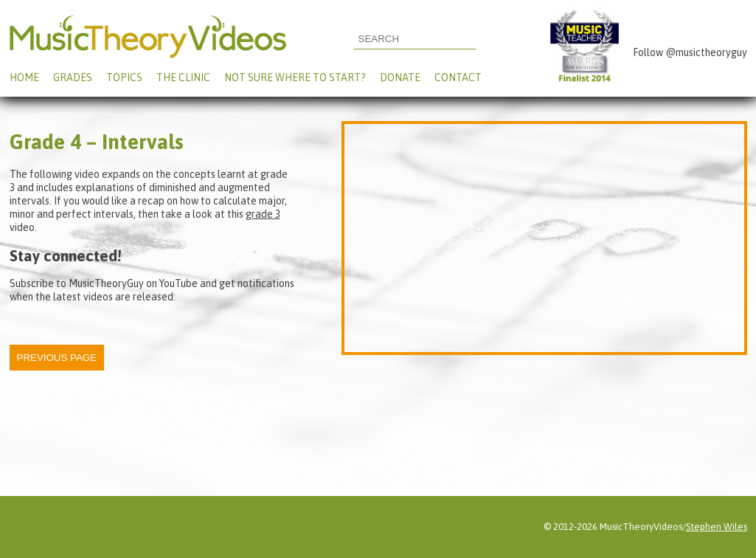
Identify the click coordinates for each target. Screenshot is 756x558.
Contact (458, 77)
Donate (400, 77)
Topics (124, 77)
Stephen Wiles (717, 527)
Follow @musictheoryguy (690, 52)
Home (24, 77)
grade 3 (263, 214)
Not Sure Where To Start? (295, 77)
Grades (73, 77)
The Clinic (183, 77)
